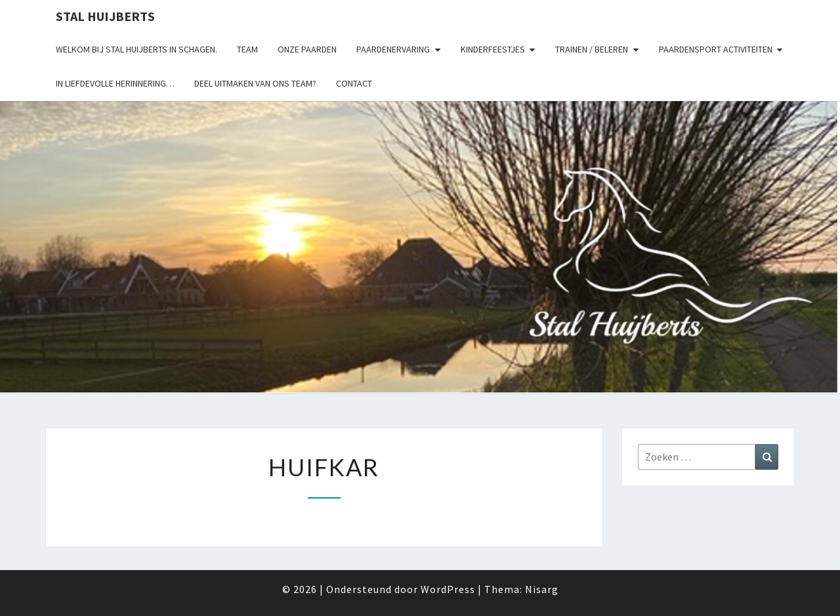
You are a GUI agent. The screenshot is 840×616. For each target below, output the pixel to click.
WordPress (448, 589)
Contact (354, 83)
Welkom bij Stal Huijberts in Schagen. (136, 49)
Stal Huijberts (105, 16)
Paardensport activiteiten (716, 49)
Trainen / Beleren (592, 49)
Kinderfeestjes (493, 49)
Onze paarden (307, 49)
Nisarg (542, 589)
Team (247, 49)
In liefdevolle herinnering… (115, 83)
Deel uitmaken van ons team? (255, 83)
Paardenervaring (393, 49)
